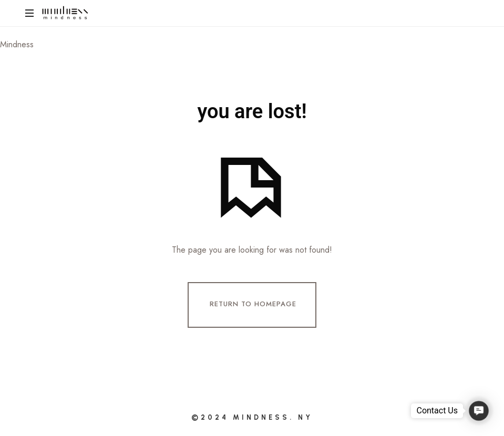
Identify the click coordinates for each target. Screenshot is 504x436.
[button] (479, 411)
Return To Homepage (253, 304)
